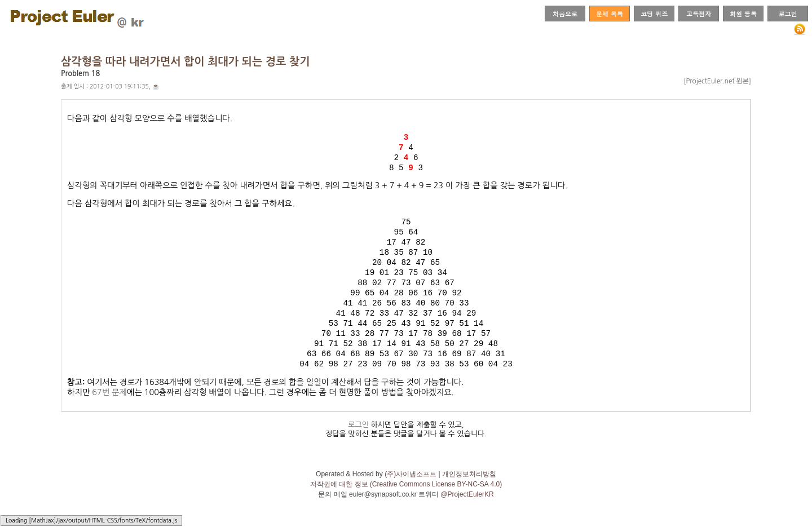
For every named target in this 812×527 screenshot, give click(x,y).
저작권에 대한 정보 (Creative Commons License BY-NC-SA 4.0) (406, 495)
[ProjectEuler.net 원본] (717, 81)
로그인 (787, 14)
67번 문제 (109, 403)
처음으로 (565, 14)
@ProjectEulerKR (467, 505)
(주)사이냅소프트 (411, 485)
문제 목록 (610, 14)
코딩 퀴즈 (654, 14)
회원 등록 (743, 14)
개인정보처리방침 (469, 485)
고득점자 (699, 14)
